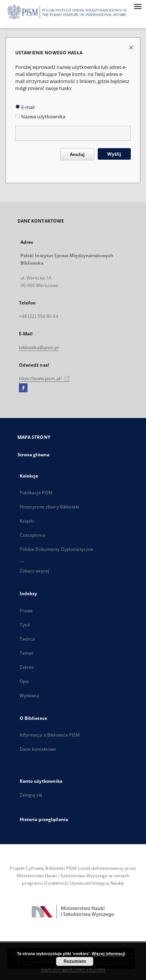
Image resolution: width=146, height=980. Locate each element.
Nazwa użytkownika (40, 117)
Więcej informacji (108, 954)
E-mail (25, 107)
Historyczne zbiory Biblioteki (49, 507)
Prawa (26, 611)
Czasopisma (33, 535)
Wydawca (30, 695)
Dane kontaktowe (38, 749)
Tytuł (25, 625)
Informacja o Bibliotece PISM (50, 735)
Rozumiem (75, 961)
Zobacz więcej (35, 571)
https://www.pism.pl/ (45, 378)
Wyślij (114, 154)
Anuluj (77, 154)
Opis (24, 681)
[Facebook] (23, 388)
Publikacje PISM (36, 493)
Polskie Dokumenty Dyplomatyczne (57, 549)
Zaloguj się (31, 795)
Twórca (27, 639)
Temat (27, 653)
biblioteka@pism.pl (39, 347)
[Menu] (137, 6)
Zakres (27, 667)
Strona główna (34, 455)
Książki (27, 521)
